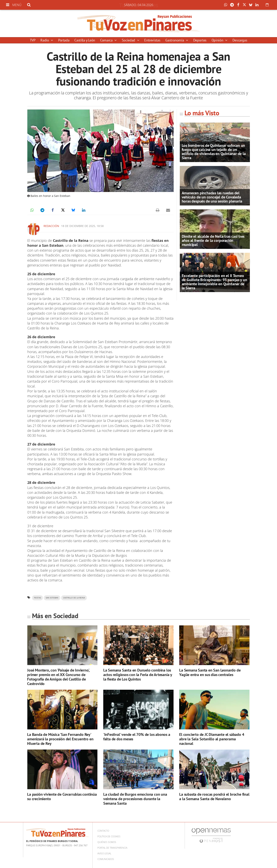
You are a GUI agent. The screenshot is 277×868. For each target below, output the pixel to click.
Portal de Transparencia (112, 848)
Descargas (240, 40)
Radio (45, 40)
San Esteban (52, 598)
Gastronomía (175, 40)
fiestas (37, 598)
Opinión (218, 40)
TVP (33, 40)
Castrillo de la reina (74, 598)
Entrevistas (152, 40)
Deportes (200, 40)
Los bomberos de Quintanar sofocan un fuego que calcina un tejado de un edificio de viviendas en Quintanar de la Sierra (214, 152)
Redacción (51, 226)
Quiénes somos (107, 842)
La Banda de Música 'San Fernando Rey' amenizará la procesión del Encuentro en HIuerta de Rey (60, 739)
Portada (64, 40)
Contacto (103, 831)
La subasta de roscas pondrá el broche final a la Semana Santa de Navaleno (214, 797)
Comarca (107, 40)
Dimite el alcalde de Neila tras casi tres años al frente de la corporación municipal (213, 240)
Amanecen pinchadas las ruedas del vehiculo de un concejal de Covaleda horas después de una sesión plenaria (212, 197)
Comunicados (106, 859)
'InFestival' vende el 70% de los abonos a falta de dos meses (137, 737)
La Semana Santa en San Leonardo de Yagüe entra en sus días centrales (210, 672)
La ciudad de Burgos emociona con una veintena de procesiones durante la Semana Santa (135, 799)
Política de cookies (109, 836)
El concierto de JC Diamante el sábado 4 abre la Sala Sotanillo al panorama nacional (212, 739)
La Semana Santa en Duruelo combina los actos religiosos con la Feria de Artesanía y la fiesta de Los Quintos (138, 675)
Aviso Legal (104, 853)
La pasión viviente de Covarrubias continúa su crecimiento (62, 797)
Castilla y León (85, 40)
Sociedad (129, 40)
